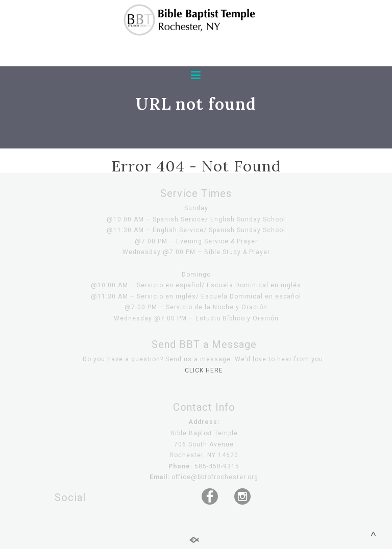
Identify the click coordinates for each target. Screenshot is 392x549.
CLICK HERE (204, 370)
